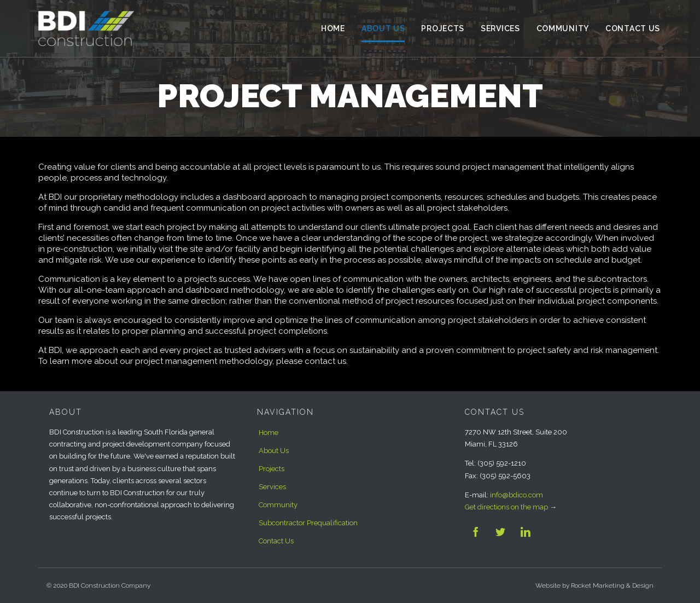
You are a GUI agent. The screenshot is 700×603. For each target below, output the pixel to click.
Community (278, 505)
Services (272, 487)
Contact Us (276, 541)
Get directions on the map (506, 507)
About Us (274, 451)
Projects (272, 469)
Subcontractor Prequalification (308, 523)
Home (269, 433)
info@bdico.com (517, 495)
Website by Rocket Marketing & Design (594, 585)
